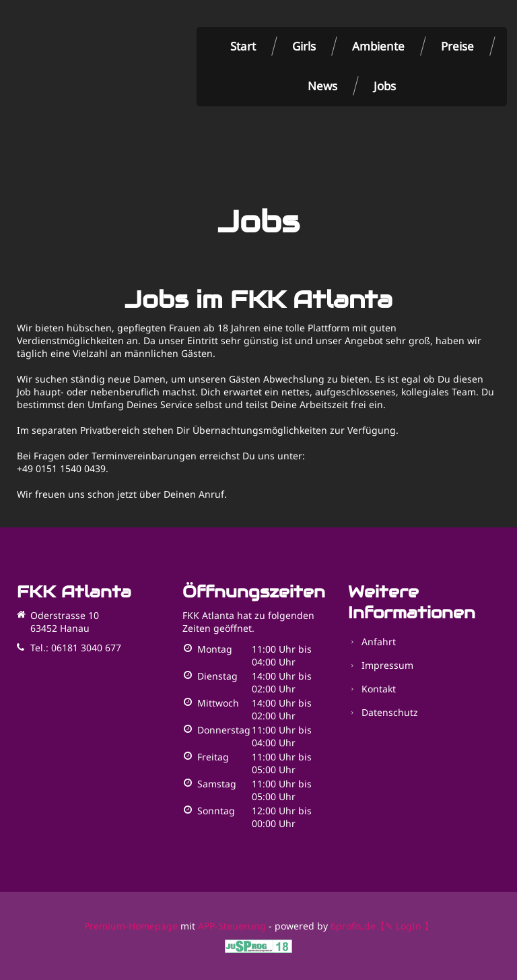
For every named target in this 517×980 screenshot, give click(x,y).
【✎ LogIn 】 (405, 926)
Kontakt (379, 689)
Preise (457, 46)
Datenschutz (390, 712)
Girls (304, 46)
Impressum (387, 665)
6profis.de (353, 926)
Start (243, 46)
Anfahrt (379, 642)
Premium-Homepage (131, 926)
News (322, 86)
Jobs (385, 86)
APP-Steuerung (232, 926)
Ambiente (378, 46)
